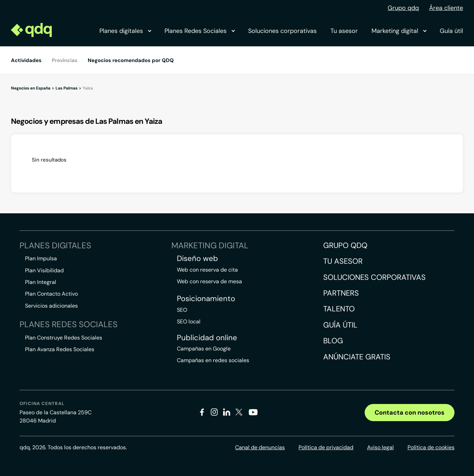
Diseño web (197, 259)
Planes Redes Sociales (199, 31)
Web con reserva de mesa (209, 281)
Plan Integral (41, 282)
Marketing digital (399, 31)
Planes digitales (125, 31)
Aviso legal (380, 447)
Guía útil (451, 31)
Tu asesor (344, 31)
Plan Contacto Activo (51, 294)
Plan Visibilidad (44, 270)
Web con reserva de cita (207, 270)
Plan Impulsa (41, 258)
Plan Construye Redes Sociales (64, 338)
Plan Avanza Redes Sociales (60, 349)
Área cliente (446, 8)
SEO (182, 310)
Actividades (26, 60)
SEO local (189, 322)
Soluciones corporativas (282, 31)
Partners (341, 293)
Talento (339, 309)
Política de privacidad (326, 447)
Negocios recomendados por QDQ (131, 60)
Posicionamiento (206, 299)
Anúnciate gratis (357, 357)
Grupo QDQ (345, 245)
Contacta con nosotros (410, 413)
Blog (333, 341)
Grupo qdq (403, 8)
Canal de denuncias (260, 447)
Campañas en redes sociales (213, 360)
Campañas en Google (204, 349)
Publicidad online (207, 338)
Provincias (65, 60)
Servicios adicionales (51, 306)
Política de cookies (431, 447)
